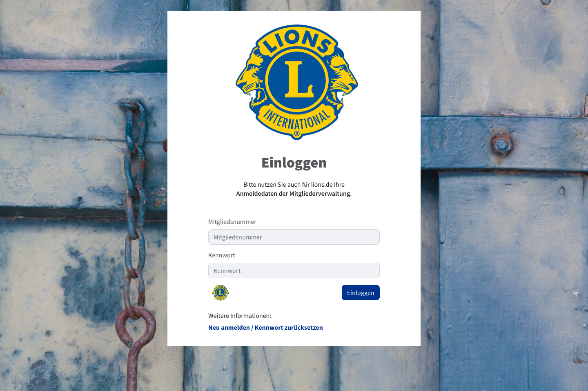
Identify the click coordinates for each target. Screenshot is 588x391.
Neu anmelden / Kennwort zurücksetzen (266, 328)
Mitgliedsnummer (232, 222)
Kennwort (222, 255)
